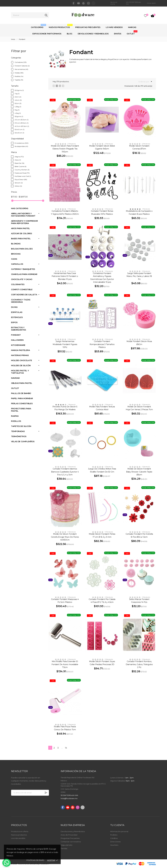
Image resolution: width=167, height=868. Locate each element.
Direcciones (115, 842)
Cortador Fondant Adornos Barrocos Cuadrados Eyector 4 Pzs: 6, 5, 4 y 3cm (65, 472)
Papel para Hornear (22, 398)
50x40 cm (20, 129)
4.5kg (18, 113)
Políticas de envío (35, 860)
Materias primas (20, 355)
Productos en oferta (20, 831)
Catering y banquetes (23, 269)
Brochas (16, 254)
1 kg (17, 94)
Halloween (17, 340)
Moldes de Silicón (21, 366)
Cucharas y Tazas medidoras (21, 301)
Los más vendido (18, 838)
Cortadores (21, 62)
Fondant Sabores (22, 66)
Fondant (16, 335)
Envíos (118, 34)
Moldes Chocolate (22, 360)
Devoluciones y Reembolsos (93, 34)
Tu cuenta (117, 825)
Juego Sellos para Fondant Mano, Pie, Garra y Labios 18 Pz (139, 276)
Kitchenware (18, 345)
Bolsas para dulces (22, 249)
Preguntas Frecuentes (88, 27)
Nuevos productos (19, 835)
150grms (19, 116)
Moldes (19, 73)
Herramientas (21, 69)
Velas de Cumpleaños (23, 442)
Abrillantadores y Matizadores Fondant (23, 215)
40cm (18, 100)
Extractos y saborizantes (19, 329)
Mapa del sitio (67, 845)
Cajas (14, 259)
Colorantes (18, 284)
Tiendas (64, 848)
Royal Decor (21, 179)
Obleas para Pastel (22, 383)
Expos (14, 322)
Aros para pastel (20, 228)
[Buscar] (30, 15)
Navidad (15, 378)
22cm (18, 97)
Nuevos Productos (61, 26)
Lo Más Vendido (114, 27)
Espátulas (17, 312)
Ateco (18, 160)
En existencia (22, 143)
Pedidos (114, 835)
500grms (19, 90)
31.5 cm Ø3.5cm (22, 123)
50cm (18, 103)
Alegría (19, 157)
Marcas (132, 27)
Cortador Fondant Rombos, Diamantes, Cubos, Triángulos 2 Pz (139, 664)
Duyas (14, 307)
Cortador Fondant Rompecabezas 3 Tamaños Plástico (102, 344)
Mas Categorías (20, 208)
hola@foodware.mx (69, 798)
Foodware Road (22, 173)
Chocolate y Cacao (22, 279)
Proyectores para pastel (21, 410)
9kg (17, 110)
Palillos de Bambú (21, 393)
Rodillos (19, 76)
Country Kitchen (22, 170)
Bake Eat (19, 163)
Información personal (119, 831)
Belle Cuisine (20, 166)
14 (66, 748)
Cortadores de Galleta (24, 295)
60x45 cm (19, 133)
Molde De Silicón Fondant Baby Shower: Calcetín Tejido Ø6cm (139, 472)
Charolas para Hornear (24, 274)
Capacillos (17, 264)
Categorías (38, 26)
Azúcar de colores (22, 233)
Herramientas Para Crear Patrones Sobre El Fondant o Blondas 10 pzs (65, 276)
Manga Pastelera (20, 350)
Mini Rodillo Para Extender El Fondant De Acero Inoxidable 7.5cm (65, 664)
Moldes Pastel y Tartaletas (20, 372)
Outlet (132, 33)
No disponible (21, 146)
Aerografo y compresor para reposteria (24, 222)
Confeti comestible (22, 290)
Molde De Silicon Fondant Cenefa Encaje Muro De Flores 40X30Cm (65, 537)
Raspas (15, 416)
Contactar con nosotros (71, 842)
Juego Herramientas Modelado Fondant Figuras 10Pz (65, 344)
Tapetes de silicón (21, 426)
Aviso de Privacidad (69, 835)
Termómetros (19, 436)
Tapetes (19, 80)
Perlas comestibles (22, 404)
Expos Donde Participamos (47, 34)
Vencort (19, 183)
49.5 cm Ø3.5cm (22, 126)
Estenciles (17, 317)
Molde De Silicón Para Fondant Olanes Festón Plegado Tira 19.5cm (65, 149)
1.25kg (18, 107)
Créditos (114, 838)
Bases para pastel (21, 239)
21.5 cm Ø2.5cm (22, 120)
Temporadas (18, 431)
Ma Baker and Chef (23, 176)
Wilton (18, 186)
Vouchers (114, 845)
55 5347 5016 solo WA (69, 795)
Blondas (16, 244)
